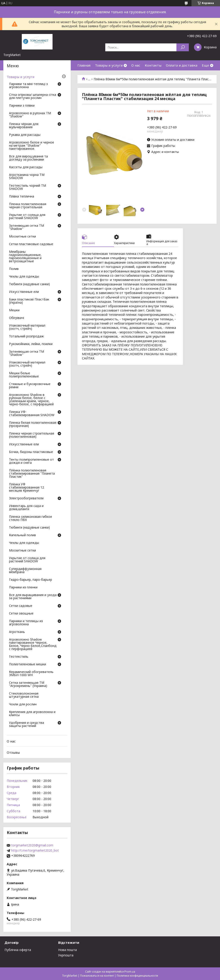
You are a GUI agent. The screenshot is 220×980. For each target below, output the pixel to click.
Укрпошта (66, 955)
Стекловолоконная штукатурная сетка (24, 695)
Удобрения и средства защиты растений (26, 724)
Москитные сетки (22, 237)
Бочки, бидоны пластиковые (31, 452)
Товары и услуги (109, 65)
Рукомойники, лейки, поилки (31, 344)
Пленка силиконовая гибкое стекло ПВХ (31, 518)
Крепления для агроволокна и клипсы (32, 714)
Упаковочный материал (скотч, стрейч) (27, 327)
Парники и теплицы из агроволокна (26, 623)
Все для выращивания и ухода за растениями (33, 597)
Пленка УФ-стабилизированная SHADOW (32, 414)
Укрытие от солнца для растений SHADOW (27, 217)
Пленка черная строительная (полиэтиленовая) (32, 435)
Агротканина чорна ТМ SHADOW (27, 177)
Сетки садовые (21, 606)
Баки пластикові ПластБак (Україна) (29, 301)
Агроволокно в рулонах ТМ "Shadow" (30, 115)
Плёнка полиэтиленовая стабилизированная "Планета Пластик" (32, 474)
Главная (84, 65)
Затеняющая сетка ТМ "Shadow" (26, 227)
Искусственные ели (24, 292)
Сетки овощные (21, 614)
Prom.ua (130, 972)
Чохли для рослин (23, 704)
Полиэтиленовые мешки (27, 664)
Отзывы (13, 752)
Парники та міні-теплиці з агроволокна (28, 86)
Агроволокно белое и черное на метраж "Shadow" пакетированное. (32, 146)
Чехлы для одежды (24, 277)
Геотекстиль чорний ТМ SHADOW (27, 187)
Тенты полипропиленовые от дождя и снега (31, 461)
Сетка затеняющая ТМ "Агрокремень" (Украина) (28, 684)
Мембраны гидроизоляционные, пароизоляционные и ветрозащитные (25, 257)
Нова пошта (67, 950)
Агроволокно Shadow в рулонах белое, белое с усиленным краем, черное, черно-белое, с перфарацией (31, 400)
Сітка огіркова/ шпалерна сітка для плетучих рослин (33, 96)
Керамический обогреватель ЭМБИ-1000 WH (31, 674)
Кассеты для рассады (26, 167)
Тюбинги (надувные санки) (29, 284)
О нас (136, 65)
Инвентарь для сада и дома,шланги (26, 508)
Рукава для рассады (25, 135)
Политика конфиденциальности (137, 976)
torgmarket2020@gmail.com (32, 845)
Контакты (153, 65)
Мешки (14, 310)
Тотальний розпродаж (26, 336)
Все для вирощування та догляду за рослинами (28, 158)
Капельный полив (22, 535)
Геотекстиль (19, 657)
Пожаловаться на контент (97, 976)
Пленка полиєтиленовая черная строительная (28, 206)
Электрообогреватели (26, 498)
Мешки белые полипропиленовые (24, 375)
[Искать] (183, 47)
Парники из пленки (23, 588)
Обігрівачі (16, 318)
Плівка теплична (22, 197)
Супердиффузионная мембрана (25, 571)
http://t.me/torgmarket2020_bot (35, 850)
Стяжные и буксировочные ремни (30, 386)
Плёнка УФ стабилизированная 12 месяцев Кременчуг (26, 488)
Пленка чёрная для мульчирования (24, 126)
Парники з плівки (22, 106)
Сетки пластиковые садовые (31, 244)
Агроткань (17, 632)
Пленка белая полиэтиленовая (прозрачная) (33, 424)
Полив (14, 269)
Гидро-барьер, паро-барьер (31, 580)
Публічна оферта (18, 950)
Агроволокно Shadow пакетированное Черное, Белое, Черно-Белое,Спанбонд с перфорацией (33, 644)
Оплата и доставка (182, 65)
